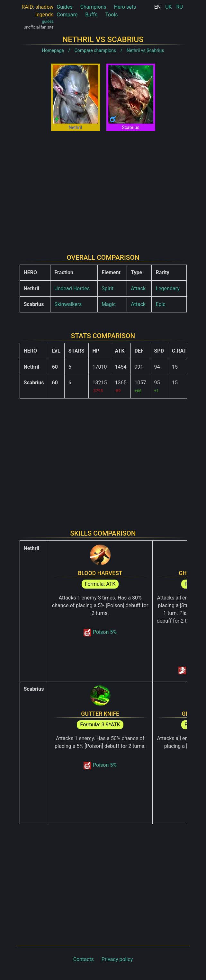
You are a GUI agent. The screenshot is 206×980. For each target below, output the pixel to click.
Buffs (91, 15)
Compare (67, 15)
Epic (160, 304)
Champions (93, 7)
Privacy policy (117, 959)
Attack (138, 289)
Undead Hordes (72, 289)
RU (180, 7)
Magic (109, 304)
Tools (111, 15)
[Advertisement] (103, 187)
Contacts (84, 959)
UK (168, 7)
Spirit (107, 289)
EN (158, 7)
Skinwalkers (68, 304)
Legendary (167, 289)
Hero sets (125, 7)
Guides (64, 7)
